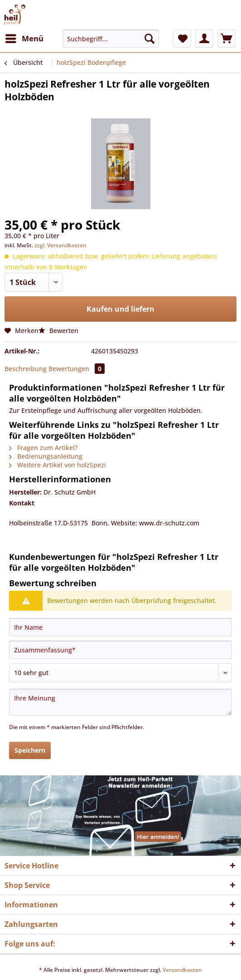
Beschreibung (26, 369)
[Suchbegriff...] (111, 39)
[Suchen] (149, 39)
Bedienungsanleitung (46, 456)
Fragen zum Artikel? (43, 448)
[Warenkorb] (227, 39)
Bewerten (58, 331)
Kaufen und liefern (120, 309)
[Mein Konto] (204, 39)
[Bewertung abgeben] (120, 673)
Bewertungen (77, 369)
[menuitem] (24, 39)
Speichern (30, 750)
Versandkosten (182, 970)
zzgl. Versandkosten (60, 245)
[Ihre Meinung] (120, 702)
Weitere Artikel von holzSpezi (58, 465)
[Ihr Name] (120, 627)
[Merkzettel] (182, 39)
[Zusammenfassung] (120, 650)
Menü (24, 37)
